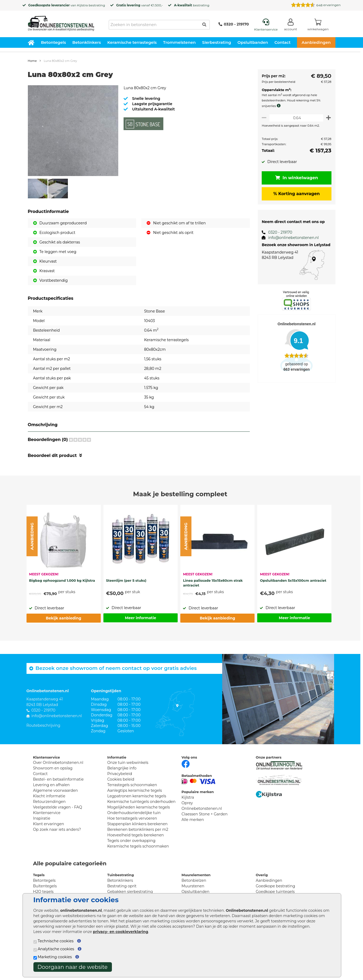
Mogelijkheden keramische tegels (139, 807)
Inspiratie (42, 818)
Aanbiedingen (316, 42)
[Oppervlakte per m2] (295, 118)
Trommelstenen (179, 42)
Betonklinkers (87, 42)
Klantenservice (47, 813)
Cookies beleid (121, 779)
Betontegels (54, 42)
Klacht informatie (49, 796)
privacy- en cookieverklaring (121, 932)
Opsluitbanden (253, 42)
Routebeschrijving (43, 725)
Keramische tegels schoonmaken (138, 846)
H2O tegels (43, 892)
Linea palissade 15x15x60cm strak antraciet (213, 583)
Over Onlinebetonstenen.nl (58, 763)
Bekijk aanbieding (64, 618)
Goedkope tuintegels (275, 892)
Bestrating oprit (122, 886)
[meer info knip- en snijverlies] (278, 106)
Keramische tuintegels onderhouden (141, 802)
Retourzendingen (49, 802)
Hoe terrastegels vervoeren (132, 818)
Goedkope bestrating (275, 886)
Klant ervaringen (49, 824)
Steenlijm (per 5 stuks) (126, 580)
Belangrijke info (122, 768)
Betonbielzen (194, 880)
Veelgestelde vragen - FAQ (58, 807)
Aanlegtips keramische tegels (135, 790)
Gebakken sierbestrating (130, 892)
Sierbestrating (217, 42)
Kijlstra (82, 5)
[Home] (61, 22)
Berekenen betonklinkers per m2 (138, 829)
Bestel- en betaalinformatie (58, 779)
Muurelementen (196, 875)
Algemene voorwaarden (56, 790)
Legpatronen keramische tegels (137, 796)
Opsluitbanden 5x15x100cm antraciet (293, 580)
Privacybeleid (120, 774)
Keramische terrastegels (132, 42)
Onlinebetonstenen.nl (202, 808)
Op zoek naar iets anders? (57, 829)
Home (32, 61)
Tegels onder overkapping (132, 841)
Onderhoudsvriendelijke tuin (134, 813)
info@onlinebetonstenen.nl (292, 238)
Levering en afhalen (51, 785)
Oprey (187, 803)
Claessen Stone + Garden (205, 814)
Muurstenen (193, 886)
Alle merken (193, 820)
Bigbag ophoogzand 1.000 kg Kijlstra (62, 580)
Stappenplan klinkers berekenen (138, 824)
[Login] (290, 26)
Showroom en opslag (53, 768)
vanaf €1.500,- (139, 5)
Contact (283, 42)
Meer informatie (141, 618)
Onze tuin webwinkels (128, 763)
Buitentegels (45, 886)
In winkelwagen (296, 178)
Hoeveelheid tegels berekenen (136, 835)
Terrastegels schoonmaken (132, 785)
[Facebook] (186, 763)
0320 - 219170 (234, 24)
